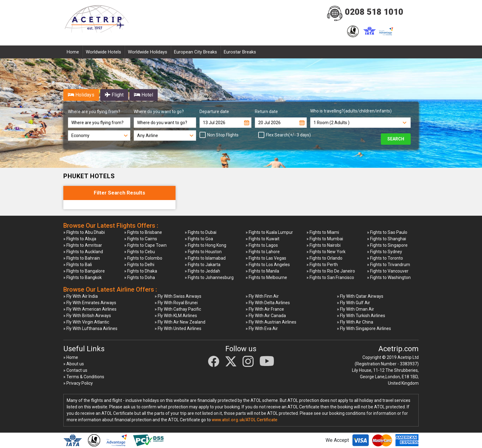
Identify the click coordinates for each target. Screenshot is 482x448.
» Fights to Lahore (263, 252)
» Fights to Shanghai (387, 239)
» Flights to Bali (78, 265)
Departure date (214, 112)
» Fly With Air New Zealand (180, 322)
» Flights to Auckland (83, 252)
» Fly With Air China (355, 322)
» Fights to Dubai (201, 232)
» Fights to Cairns (141, 239)
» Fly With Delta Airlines (268, 303)
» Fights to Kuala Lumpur (269, 232)
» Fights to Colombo (143, 258)
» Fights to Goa (199, 239)
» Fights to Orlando (324, 258)
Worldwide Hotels (103, 52)
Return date (266, 112)
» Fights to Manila (262, 271)
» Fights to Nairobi (324, 245)
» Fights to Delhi (139, 265)
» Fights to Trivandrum (389, 265)
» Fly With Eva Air (262, 328)
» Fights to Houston (203, 252)
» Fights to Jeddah (202, 271)
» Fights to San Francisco (330, 277)
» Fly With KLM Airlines (176, 316)
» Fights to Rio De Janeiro (331, 271)
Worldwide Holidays (148, 52)
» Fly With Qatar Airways (360, 296)
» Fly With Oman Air (356, 309)
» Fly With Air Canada (266, 316)
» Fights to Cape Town (145, 245)
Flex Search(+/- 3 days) (286, 135)
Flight (114, 95)
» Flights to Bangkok (83, 277)
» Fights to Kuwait (263, 239)
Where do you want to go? (159, 112)
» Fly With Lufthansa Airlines (90, 328)
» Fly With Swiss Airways (178, 296)
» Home (71, 357)
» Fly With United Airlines (178, 328)
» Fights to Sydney (385, 252)
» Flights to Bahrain (82, 258)
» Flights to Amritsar (83, 245)
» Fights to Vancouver (388, 271)
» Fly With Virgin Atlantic (86, 322)
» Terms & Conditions (84, 377)
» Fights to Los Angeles (268, 265)
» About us (74, 364)
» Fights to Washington (389, 277)
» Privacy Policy (78, 383)
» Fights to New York (326, 252)
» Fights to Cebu (140, 252)
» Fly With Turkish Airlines (361, 316)
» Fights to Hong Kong (205, 245)
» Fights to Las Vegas (266, 258)
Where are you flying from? (94, 112)
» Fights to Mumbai (325, 239)
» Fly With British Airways (87, 316)
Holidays (81, 95)
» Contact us (75, 370)
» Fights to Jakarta (203, 265)
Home (73, 52)
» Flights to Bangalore (84, 271)
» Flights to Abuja (80, 239)
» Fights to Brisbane (143, 232)
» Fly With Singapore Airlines (364, 328)
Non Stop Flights (221, 135)
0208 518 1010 (374, 12)
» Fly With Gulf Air (354, 303)
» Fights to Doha (140, 277)
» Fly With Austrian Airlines (271, 322)
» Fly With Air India (81, 296)
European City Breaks (196, 52)
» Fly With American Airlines (90, 309)
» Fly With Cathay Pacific (178, 309)
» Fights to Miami (323, 232)
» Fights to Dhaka (141, 271)
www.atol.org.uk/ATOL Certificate (245, 420)
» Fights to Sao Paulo (387, 232)
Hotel (144, 95)
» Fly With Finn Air (262, 296)
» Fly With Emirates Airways (90, 303)
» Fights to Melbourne (266, 277)
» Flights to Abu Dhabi (84, 232)
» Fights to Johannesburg (209, 277)
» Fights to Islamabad (205, 258)
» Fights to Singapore (387, 245)
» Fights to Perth (322, 265)
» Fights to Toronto (385, 258)
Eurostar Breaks (240, 52)
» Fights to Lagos (262, 245)
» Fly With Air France (265, 309)
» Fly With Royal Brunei (176, 303)
